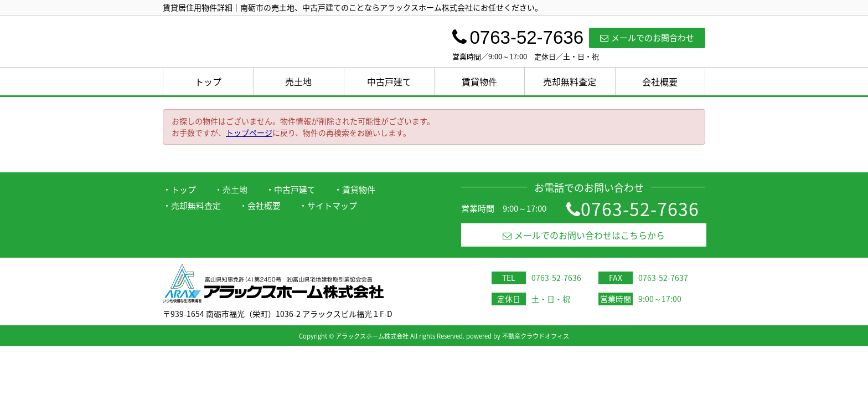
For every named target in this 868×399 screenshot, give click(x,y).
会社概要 (660, 81)
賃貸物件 (479, 81)
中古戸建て (389, 81)
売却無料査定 (570, 81)
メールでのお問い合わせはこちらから (584, 235)
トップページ (249, 132)
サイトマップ (332, 206)
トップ (208, 81)
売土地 (298, 81)
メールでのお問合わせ (647, 38)
